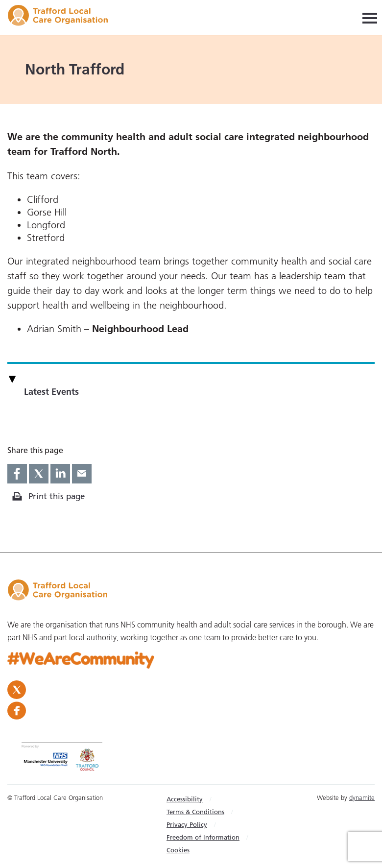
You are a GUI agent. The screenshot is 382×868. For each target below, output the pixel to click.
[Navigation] (370, 17)
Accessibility (185, 799)
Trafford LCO (62, 17)
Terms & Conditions (195, 812)
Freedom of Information (203, 837)
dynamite (362, 797)
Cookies (178, 850)
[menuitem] (210, 799)
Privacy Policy (187, 824)
